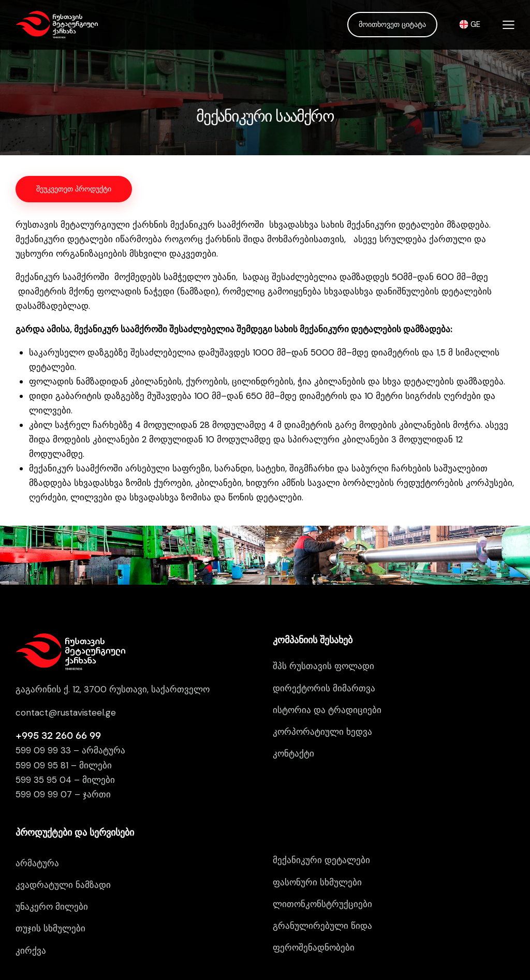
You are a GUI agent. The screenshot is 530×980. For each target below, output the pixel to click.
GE (470, 24)
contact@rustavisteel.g (63, 654)
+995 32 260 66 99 (58, 677)
